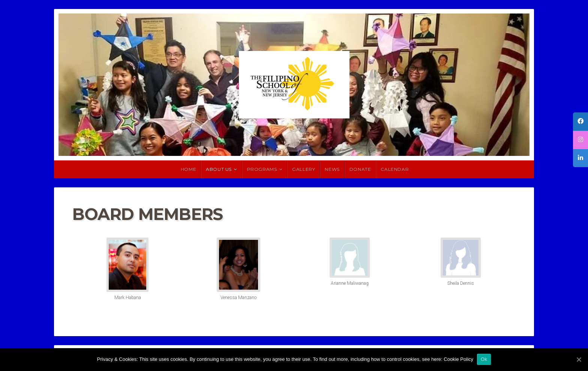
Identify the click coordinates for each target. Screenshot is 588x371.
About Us (219, 169)
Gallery (304, 169)
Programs (262, 169)
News (332, 169)
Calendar (395, 169)
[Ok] (579, 359)
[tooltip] (580, 122)
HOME (188, 169)
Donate (360, 169)
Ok (484, 359)
